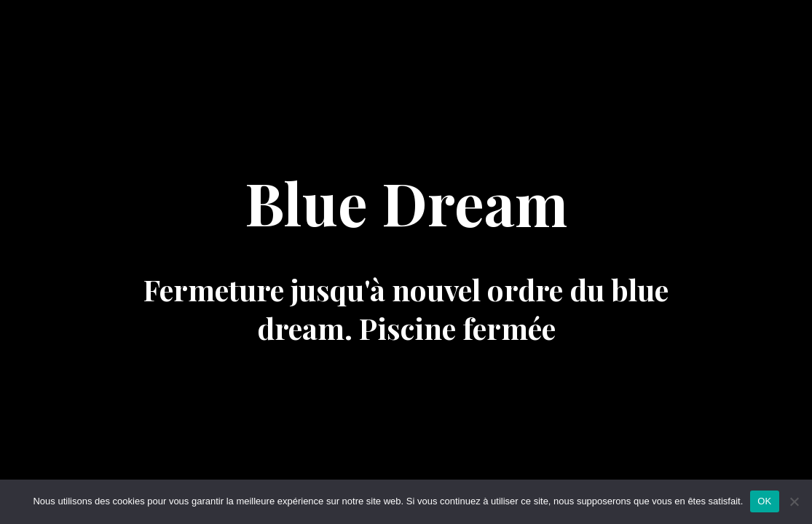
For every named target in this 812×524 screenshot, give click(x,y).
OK (764, 501)
